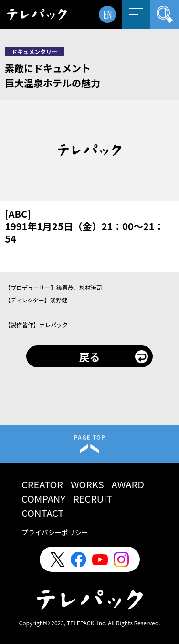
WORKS (87, 484)
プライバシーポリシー (55, 532)
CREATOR (42, 484)
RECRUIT (93, 499)
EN (108, 14)
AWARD (128, 484)
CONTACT (43, 513)
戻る (89, 356)
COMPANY (43, 499)
